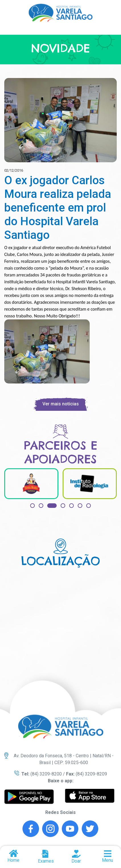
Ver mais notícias (61, 404)
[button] (32, 506)
